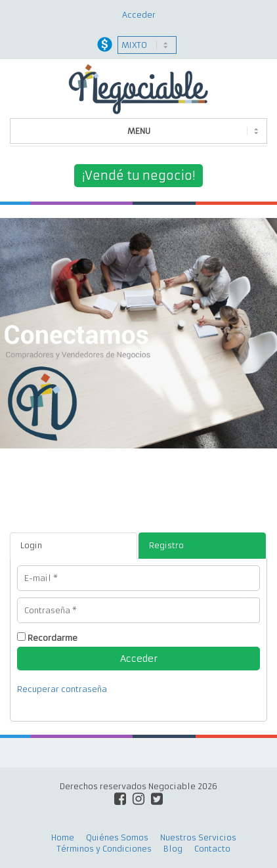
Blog (173, 849)
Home (63, 837)
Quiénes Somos (117, 837)
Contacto (212, 849)
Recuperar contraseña (62, 689)
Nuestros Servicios (198, 837)
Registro (166, 545)
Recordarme (53, 638)
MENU (139, 131)
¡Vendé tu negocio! (138, 176)
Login (31, 545)
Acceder (139, 15)
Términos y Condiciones (104, 849)
